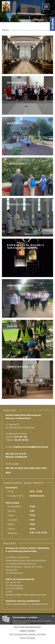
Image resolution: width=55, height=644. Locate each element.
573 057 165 (21, 437)
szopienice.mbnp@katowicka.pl (30, 447)
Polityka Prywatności (28, 627)
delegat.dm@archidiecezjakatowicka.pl (26, 595)
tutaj (28, 623)
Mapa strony (28, 631)
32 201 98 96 (21, 440)
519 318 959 (17, 589)
